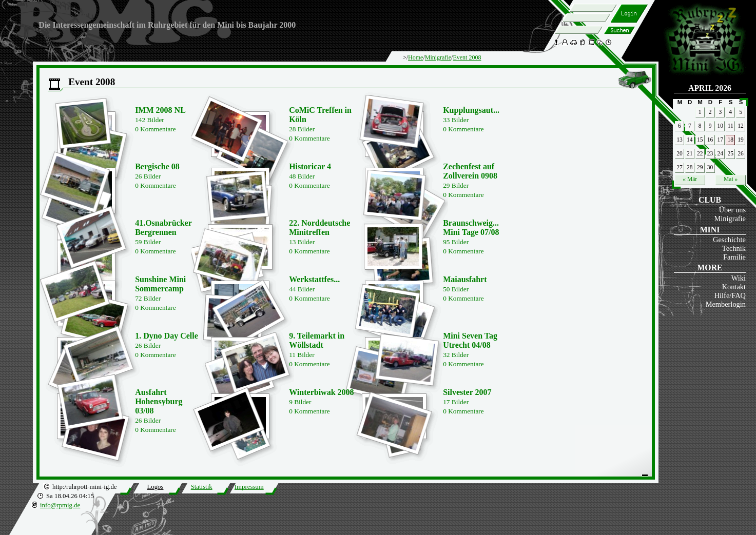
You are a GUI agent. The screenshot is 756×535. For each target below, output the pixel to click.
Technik (734, 248)
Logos (155, 487)
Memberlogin (726, 304)
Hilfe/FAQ (730, 295)
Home (415, 57)
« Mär (690, 179)
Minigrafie (730, 219)
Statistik (202, 487)
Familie (734, 257)
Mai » (731, 179)
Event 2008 (467, 57)
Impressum (249, 487)
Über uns (732, 210)
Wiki (739, 278)
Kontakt (734, 287)
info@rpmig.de (60, 505)
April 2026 (710, 88)
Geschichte (729, 240)
